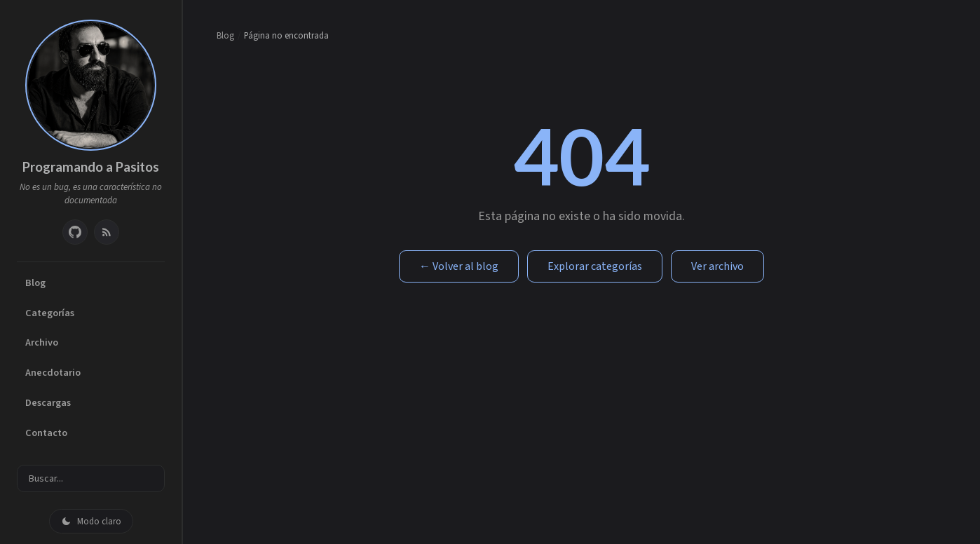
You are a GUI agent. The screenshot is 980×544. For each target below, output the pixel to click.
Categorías (50, 313)
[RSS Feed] (107, 232)
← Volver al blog (459, 266)
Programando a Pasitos (91, 167)
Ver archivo (717, 266)
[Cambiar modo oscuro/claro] (91, 521)
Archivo (42, 342)
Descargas (48, 403)
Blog (35, 283)
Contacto (46, 433)
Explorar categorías (595, 266)
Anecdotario (53, 373)
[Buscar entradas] (91, 479)
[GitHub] (75, 232)
